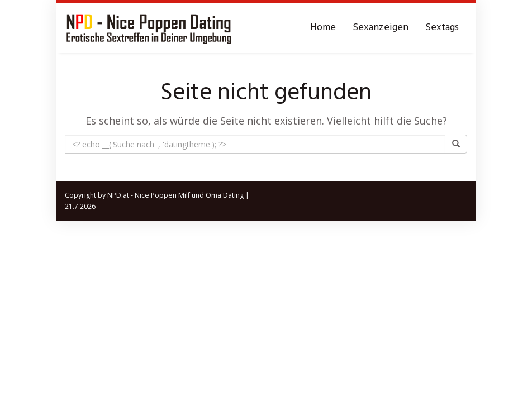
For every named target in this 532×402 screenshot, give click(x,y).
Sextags (442, 28)
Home (323, 28)
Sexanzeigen (381, 28)
